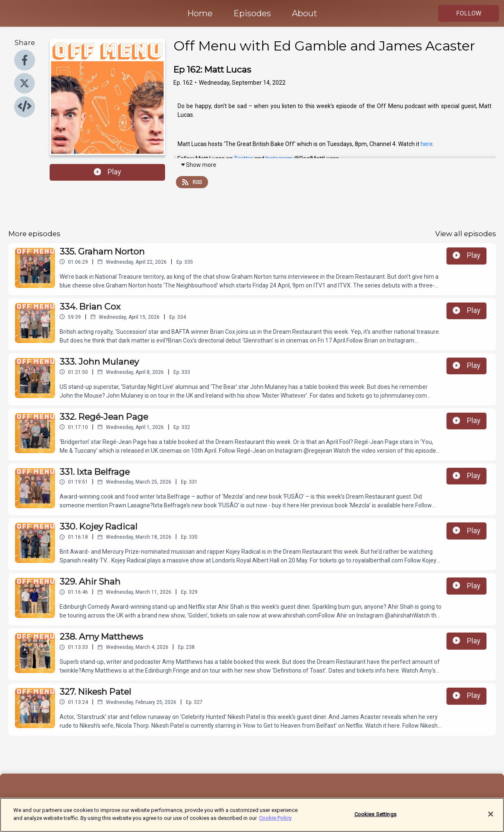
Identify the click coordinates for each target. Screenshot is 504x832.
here (427, 144)
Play (108, 172)
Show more (198, 165)
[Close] (491, 818)
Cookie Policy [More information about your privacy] (275, 822)
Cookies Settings (375, 818)
